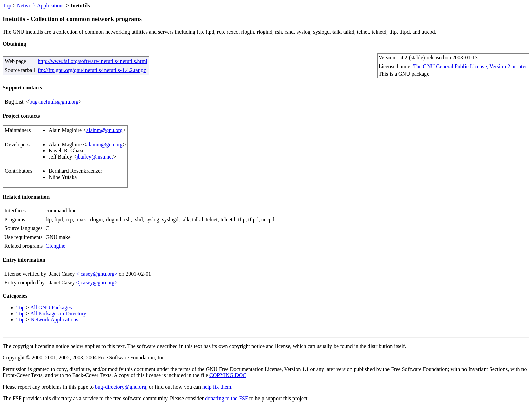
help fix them (217, 387)
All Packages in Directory (58, 313)
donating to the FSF (226, 398)
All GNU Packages (51, 307)
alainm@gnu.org (104, 130)
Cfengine (55, 246)
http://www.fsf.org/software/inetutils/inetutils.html (92, 61)
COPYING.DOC (228, 375)
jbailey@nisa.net (95, 157)
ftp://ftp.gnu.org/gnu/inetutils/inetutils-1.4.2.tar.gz (92, 70)
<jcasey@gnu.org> (97, 274)
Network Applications (41, 6)
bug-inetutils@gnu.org (54, 102)
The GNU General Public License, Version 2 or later (470, 66)
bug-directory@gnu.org (121, 387)
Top (7, 6)
